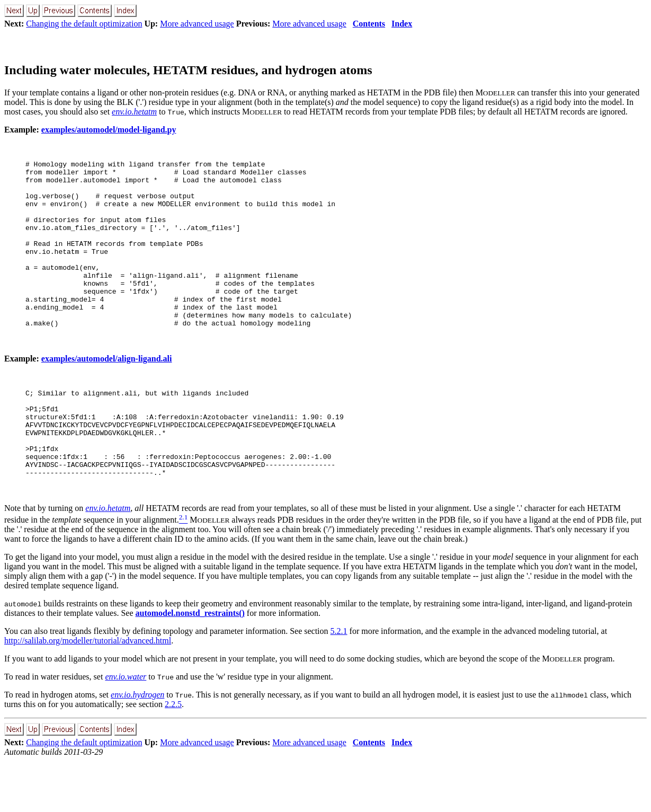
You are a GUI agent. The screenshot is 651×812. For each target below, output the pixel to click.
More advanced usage (197, 24)
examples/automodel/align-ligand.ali (107, 392)
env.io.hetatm (134, 112)
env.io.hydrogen (137, 745)
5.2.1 (339, 682)
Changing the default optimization (84, 24)
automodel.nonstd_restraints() (190, 664)
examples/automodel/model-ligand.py (109, 130)
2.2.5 (173, 755)
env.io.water (126, 727)
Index (402, 24)
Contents (369, 24)
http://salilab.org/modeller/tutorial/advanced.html (88, 691)
